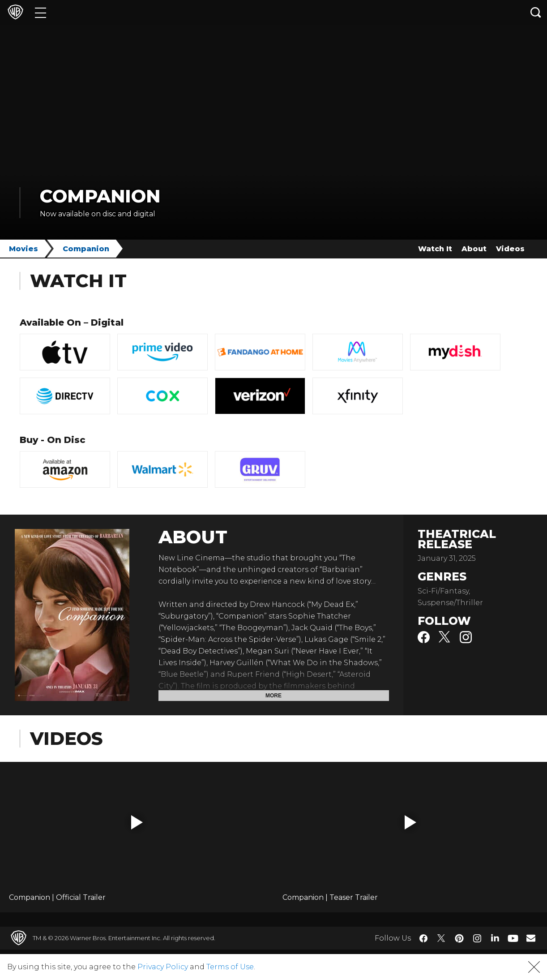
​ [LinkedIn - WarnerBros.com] (495, 937)
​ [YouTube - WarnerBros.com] (513, 938)
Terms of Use (230, 967)
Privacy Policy (163, 967)
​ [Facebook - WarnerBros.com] (423, 938)
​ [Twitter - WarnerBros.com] (441, 938)
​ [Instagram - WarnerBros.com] (477, 938)
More (273, 696)
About (474, 249)
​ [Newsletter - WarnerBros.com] (531, 938)
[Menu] (41, 12)
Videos (510, 249)
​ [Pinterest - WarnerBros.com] (459, 938)
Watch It (435, 249)
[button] (137, 822)
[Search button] (536, 12)
